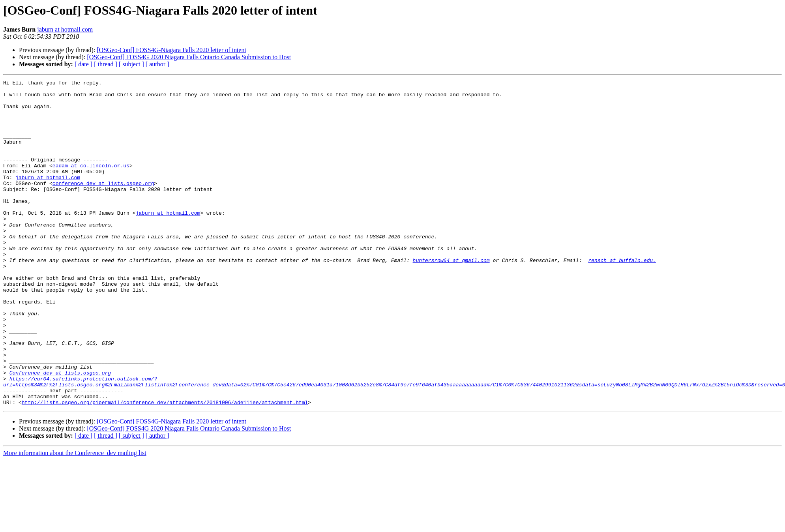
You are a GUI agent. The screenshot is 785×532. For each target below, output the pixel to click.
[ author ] (157, 64)
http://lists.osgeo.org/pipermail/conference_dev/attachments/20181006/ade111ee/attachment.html (165, 467)
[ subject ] (131, 64)
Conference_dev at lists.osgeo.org (60, 432)
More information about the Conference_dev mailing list (75, 518)
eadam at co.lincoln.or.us (91, 183)
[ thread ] (106, 64)
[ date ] (83, 64)
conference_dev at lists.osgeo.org (103, 204)
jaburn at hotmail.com (65, 29)
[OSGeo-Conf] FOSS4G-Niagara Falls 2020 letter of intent (171, 50)
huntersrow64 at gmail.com (451, 297)
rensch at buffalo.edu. (622, 297)
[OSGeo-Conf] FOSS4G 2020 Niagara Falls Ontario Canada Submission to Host (189, 57)
